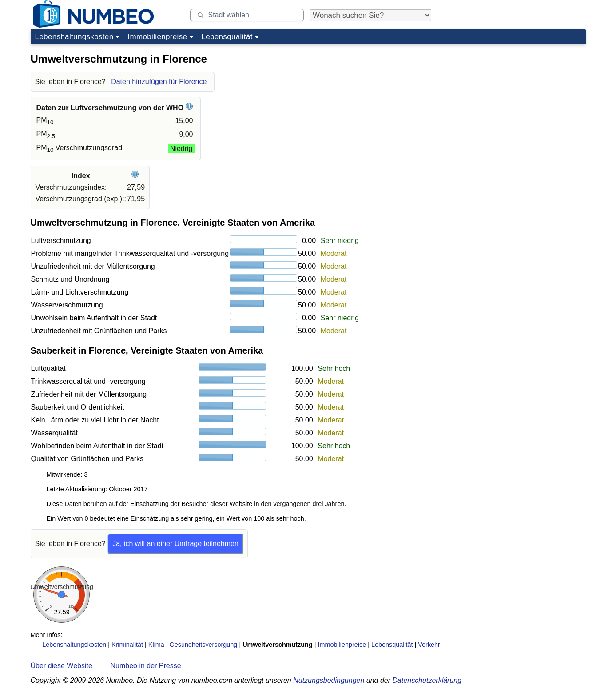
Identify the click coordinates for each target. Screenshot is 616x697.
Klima (156, 645)
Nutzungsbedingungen (329, 680)
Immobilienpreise (157, 37)
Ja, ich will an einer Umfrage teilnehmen (175, 544)
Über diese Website (62, 666)
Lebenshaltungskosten (74, 37)
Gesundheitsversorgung (204, 645)
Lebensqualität (227, 37)
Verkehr (429, 645)
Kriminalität (127, 645)
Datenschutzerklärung (427, 680)
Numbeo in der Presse (145, 666)
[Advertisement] (519, 104)
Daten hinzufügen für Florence (159, 82)
